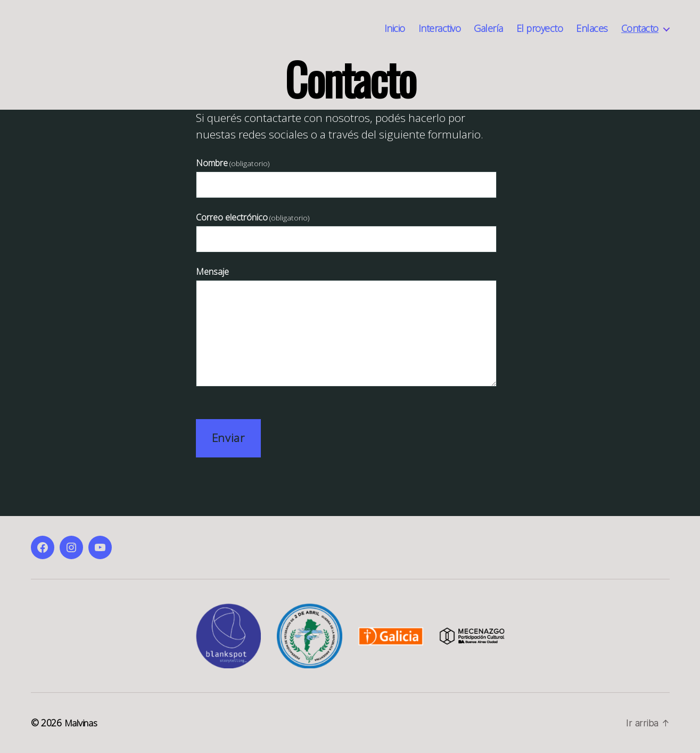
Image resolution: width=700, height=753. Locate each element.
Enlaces (592, 29)
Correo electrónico (253, 217)
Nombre (233, 163)
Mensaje (212, 272)
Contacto (640, 29)
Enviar (228, 438)
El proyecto (540, 29)
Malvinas (83, 723)
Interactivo (440, 29)
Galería (488, 29)
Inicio (395, 29)
